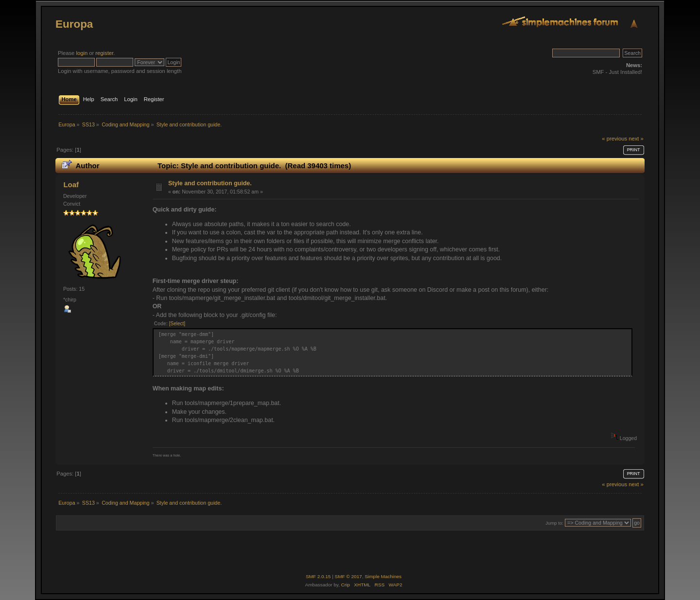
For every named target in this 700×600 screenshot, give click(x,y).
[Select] (177, 324)
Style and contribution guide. (210, 183)
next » (636, 139)
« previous (614, 139)
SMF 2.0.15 (318, 576)
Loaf (71, 185)
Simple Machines (383, 576)
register (104, 53)
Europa (74, 24)
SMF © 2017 (349, 576)
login (82, 53)
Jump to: (554, 523)
